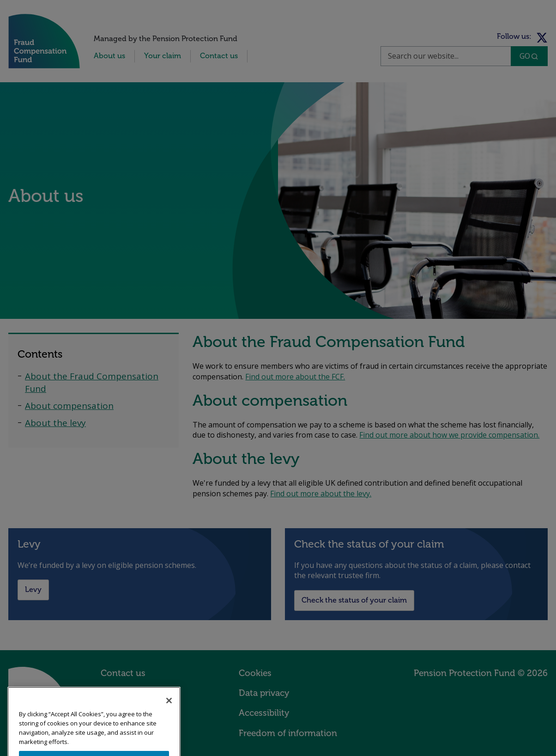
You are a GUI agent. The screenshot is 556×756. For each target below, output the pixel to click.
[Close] (169, 709)
